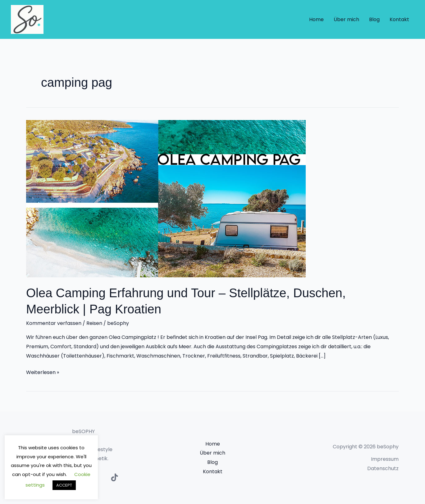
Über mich (346, 19)
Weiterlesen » (43, 372)
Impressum (385, 459)
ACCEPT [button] (64, 485)
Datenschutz (383, 468)
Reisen (94, 323)
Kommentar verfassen (54, 323)
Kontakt (399, 19)
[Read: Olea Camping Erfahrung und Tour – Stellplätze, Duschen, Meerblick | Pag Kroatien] (166, 198)
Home (316, 19)
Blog (374, 19)
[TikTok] (114, 477)
